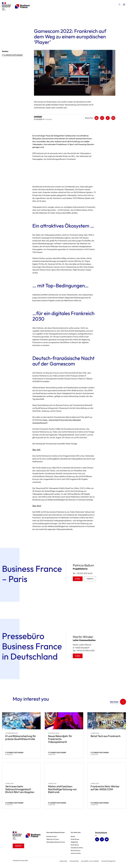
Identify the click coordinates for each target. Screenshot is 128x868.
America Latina (76, 853)
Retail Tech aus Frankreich (105, 736)
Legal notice (63, 861)
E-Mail (78, 579)
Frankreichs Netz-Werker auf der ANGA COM (105, 788)
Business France (52, 836)
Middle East (74, 842)
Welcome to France (53, 839)
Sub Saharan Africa (77, 848)
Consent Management (108, 861)
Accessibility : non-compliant (90, 861)
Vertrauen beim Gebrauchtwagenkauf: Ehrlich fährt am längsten (20, 789)
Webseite (90, 579)
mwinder (38, 117)
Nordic (73, 836)
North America (75, 850)
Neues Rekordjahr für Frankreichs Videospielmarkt (60, 739)
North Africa (75, 845)
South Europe (75, 839)
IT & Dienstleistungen (12, 55)
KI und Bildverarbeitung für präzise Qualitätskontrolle (21, 738)
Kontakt (18, 846)
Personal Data (74, 861)
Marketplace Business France (56, 842)
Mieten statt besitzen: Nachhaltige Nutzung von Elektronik (62, 789)
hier (75, 444)
